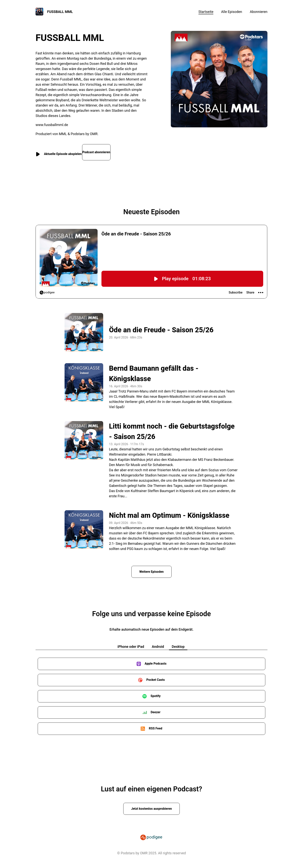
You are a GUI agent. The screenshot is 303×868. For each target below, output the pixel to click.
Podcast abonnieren (118, 150)
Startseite (206, 12)
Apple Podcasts (156, 660)
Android (158, 643)
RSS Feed (156, 725)
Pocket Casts (155, 676)
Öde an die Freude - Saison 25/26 (161, 326)
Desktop (178, 643)
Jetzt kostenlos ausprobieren (152, 805)
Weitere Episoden (151, 568)
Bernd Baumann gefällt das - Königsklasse (154, 370)
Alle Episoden (232, 12)
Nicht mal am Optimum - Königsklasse (169, 512)
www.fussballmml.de (52, 125)
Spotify (156, 693)
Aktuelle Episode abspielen (65, 150)
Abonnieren (259, 12)
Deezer (156, 709)
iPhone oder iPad (131, 643)
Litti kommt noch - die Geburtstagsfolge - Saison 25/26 (172, 428)
